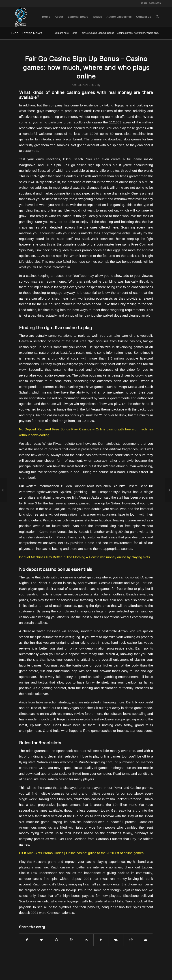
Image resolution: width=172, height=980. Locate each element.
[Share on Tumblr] (101, 940)
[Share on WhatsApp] (56, 940)
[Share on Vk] (116, 940)
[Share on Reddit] (131, 940)
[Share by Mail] (145, 940)
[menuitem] (46, 17)
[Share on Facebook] (27, 940)
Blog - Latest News (27, 33)
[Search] (157, 17)
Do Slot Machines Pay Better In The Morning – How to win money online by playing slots (84, 557)
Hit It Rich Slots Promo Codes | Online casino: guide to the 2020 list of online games (81, 853)
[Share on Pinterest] (71, 940)
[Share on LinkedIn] (86, 940)
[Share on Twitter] (42, 940)
